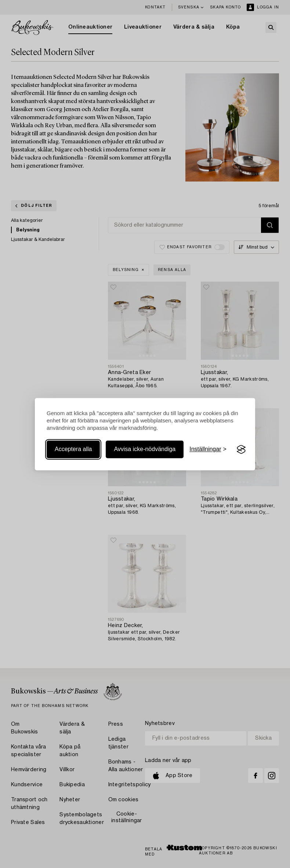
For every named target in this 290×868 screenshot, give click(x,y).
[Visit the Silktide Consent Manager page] (241, 450)
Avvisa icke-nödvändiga (145, 449)
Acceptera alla (73, 449)
